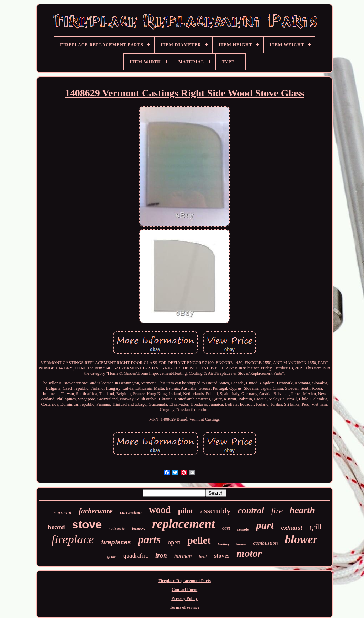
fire (277, 511)
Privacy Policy (184, 598)
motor (249, 553)
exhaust (291, 528)
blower (301, 539)
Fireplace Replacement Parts (184, 581)
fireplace (73, 539)
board (56, 527)
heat (203, 556)
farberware (96, 511)
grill (315, 527)
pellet (199, 540)
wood (160, 510)
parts (149, 540)
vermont (63, 512)
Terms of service (184, 607)
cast (226, 528)
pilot (186, 511)
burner (241, 544)
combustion (265, 543)
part (265, 525)
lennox (138, 528)
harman (183, 556)
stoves (222, 556)
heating (223, 544)
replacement (184, 524)
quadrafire (136, 556)
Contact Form (184, 590)
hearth (302, 510)
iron (161, 555)
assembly (215, 511)
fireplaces (116, 542)
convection (131, 513)
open (174, 542)
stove (87, 524)
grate (112, 556)
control (251, 510)
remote (243, 529)
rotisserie (117, 528)
